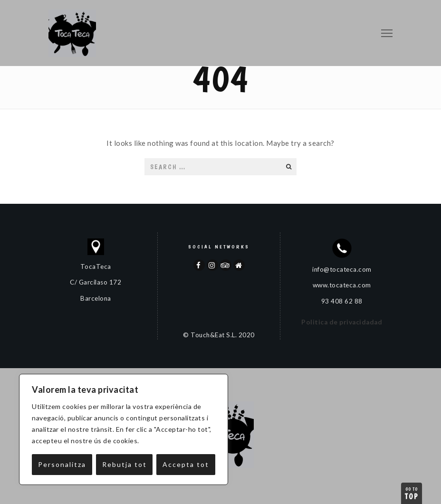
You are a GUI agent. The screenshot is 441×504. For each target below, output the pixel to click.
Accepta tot (186, 464)
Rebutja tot (125, 464)
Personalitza (62, 464)
